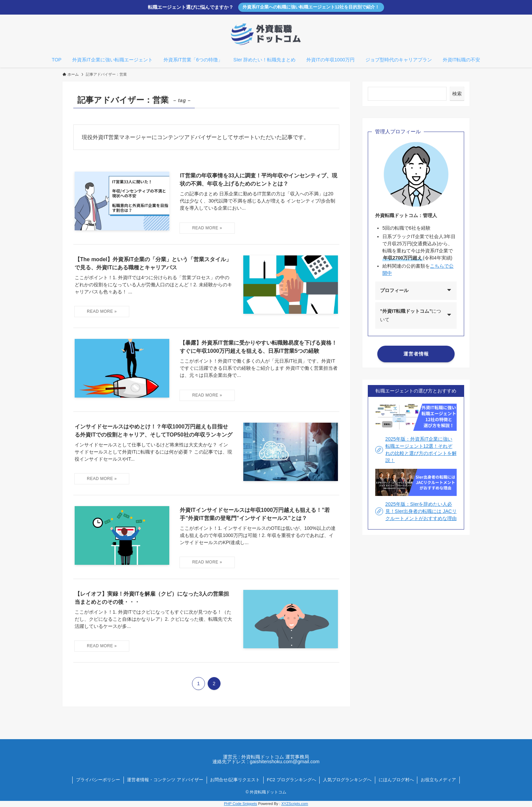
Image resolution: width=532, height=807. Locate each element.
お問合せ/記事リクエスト (235, 780)
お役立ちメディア (438, 780)
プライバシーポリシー (98, 780)
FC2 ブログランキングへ (292, 780)
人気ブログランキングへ (347, 780)
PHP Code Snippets (241, 804)
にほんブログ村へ (396, 780)
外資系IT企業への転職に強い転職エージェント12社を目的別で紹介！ (311, 7)
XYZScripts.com (295, 804)
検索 (457, 94)
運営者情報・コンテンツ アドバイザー (165, 780)
